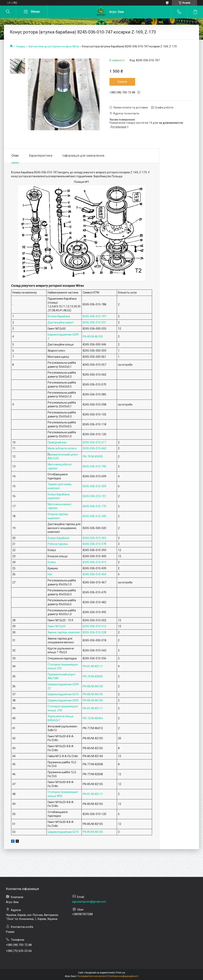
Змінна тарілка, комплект (64, 632)
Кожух (52, 562)
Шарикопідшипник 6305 (63, 700)
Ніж (50, 574)
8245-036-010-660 (94, 448)
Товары (20, 46)
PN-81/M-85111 (93, 666)
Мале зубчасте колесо (62, 448)
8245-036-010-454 (94, 574)
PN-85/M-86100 (93, 337)
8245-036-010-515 (94, 626)
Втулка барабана (59, 316)
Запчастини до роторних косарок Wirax (54, 46)
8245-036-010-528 (94, 632)
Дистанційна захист (61, 322)
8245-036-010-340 (94, 516)
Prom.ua (121, 973)
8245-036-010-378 (94, 544)
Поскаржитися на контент (92, 976)
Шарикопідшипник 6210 (63, 694)
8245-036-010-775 (94, 506)
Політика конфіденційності (123, 976)
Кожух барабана (58, 538)
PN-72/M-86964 (93, 718)
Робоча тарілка (58, 544)
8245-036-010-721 (94, 496)
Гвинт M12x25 (57, 626)
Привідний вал (57, 442)
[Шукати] (8, 12)
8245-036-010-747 (94, 316)
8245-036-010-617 (94, 442)
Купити (122, 82)
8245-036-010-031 (94, 322)
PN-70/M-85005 (93, 456)
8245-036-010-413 (94, 562)
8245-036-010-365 (94, 538)
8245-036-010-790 (94, 466)
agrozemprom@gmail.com (89, 902)
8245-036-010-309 (94, 486)
